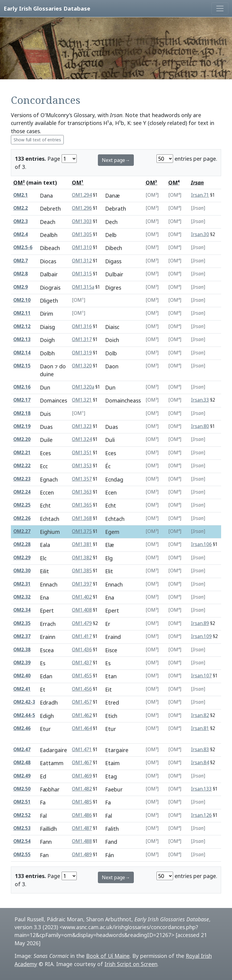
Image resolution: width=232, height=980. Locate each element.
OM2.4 (21, 234)
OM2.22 (22, 466)
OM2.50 (22, 789)
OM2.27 (22, 531)
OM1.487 (82, 828)
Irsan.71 (200, 195)
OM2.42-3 (24, 702)
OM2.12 (22, 326)
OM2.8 (21, 274)
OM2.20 (22, 439)
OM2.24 (22, 492)
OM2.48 (22, 763)
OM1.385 (82, 571)
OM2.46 (22, 728)
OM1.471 (82, 750)
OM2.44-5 (24, 715)
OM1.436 (82, 650)
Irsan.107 (201, 676)
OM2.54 (22, 841)
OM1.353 (82, 466)
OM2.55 (22, 855)
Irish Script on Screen (131, 964)
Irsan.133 (201, 789)
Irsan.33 (200, 400)
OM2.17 (22, 400)
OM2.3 (21, 221)
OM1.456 (82, 689)
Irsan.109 (201, 636)
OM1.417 (82, 636)
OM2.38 (22, 650)
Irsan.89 (200, 623)
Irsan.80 (200, 426)
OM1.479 (82, 623)
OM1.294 (82, 195)
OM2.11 (22, 313)
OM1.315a (83, 287)
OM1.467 (82, 763)
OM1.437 (82, 663)
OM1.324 (82, 439)
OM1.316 (82, 326)
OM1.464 (82, 728)
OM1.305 (82, 234)
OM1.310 (82, 247)
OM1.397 (82, 584)
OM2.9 (21, 287)
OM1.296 (82, 208)
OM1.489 (82, 855)
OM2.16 (22, 387)
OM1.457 (82, 702)
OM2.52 (22, 815)
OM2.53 (22, 828)
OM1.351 (82, 453)
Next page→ (116, 160)
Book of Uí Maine (108, 956)
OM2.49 (22, 776)
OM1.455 (82, 676)
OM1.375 (82, 531)
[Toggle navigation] (220, 8)
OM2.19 (22, 426)
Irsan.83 (200, 750)
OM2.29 (22, 558)
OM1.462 (82, 715)
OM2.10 (22, 300)
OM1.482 (82, 789)
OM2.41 (22, 689)
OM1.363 (82, 492)
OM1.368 (82, 518)
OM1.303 (82, 221)
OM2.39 (22, 663)
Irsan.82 (200, 715)
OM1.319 (82, 353)
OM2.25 (22, 505)
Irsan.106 (201, 544)
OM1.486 (82, 815)
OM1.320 (82, 366)
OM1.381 (82, 544)
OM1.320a (83, 387)
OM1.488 (82, 841)
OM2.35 (22, 623)
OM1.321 (82, 400)
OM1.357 (82, 479)
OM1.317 (82, 339)
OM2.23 (22, 479)
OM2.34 (22, 610)
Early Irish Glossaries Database (47, 8)
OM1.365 (82, 505)
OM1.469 (82, 776)
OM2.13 (22, 339)
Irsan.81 (200, 728)
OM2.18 (22, 413)
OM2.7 (21, 261)
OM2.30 (22, 571)
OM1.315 (82, 274)
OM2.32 (22, 597)
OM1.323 (82, 426)
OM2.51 (22, 802)
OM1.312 (82, 261)
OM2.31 (22, 584)
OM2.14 (22, 353)
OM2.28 (22, 544)
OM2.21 (22, 453)
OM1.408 (82, 610)
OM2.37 (22, 636)
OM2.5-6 (23, 247)
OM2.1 (21, 195)
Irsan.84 (200, 763)
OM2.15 (22, 366)
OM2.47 (22, 750)
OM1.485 (82, 802)
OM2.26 (22, 518)
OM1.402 (82, 597)
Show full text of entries (37, 140)
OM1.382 (82, 558)
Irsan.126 (201, 815)
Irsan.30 (200, 234)
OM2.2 (21, 208)
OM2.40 (22, 676)
